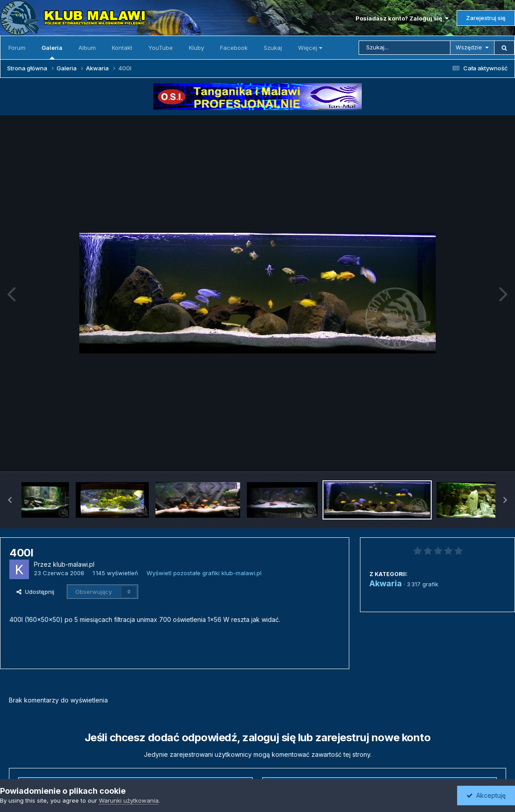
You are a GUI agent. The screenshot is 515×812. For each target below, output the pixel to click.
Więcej (310, 48)
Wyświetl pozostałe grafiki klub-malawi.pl (204, 573)
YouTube (161, 48)
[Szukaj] (405, 48)
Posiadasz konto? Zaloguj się (402, 18)
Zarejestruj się (486, 18)
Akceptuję (486, 795)
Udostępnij (35, 592)
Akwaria (386, 583)
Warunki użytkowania (129, 800)
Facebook (234, 48)
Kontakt (122, 48)
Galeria (52, 52)
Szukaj (273, 48)
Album (87, 48)
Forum (17, 48)
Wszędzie (469, 47)
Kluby (196, 48)
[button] (10, 500)
